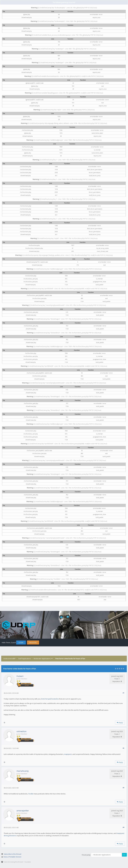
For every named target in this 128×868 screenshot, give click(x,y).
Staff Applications (25, 659)
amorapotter (23, 811)
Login (21, 643)
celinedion (21, 731)
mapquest (68, 754)
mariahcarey (23, 771)
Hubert (20, 676)
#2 (123, 748)
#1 (123, 693)
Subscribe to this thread (12, 854)
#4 (123, 827)
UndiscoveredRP (9, 659)
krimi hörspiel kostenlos (50, 699)
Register (33, 643)
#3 (123, 788)
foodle (31, 794)
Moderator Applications (42, 659)
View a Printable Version (12, 857)
